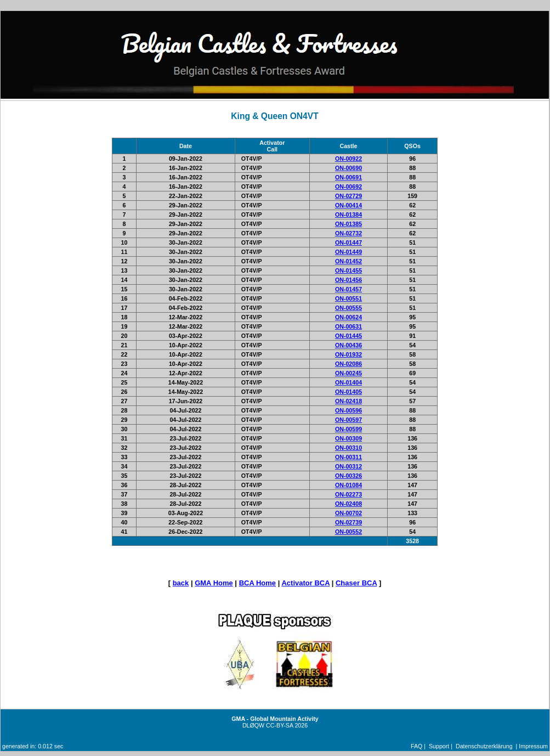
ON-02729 (348, 196)
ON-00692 (348, 187)
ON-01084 (348, 485)
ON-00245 (348, 373)
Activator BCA (305, 583)
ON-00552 (348, 532)
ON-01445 (348, 336)
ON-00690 (348, 168)
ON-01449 (348, 252)
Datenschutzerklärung (484, 746)
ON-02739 (348, 522)
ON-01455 (348, 270)
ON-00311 (348, 457)
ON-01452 (348, 261)
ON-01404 (348, 382)
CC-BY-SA (279, 725)
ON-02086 (348, 364)
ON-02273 (348, 494)
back (181, 583)
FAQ (416, 746)
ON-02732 (348, 233)
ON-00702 (348, 513)
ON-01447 (348, 242)
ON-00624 (348, 317)
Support (439, 746)
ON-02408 (348, 504)
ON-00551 (348, 298)
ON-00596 (348, 410)
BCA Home (257, 583)
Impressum (533, 746)
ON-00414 (348, 205)
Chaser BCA (356, 583)
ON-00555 (348, 308)
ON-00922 (348, 159)
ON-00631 (348, 326)
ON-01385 (348, 224)
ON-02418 (348, 401)
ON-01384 (348, 215)
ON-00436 (348, 345)
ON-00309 (348, 438)
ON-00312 (348, 466)
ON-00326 (348, 476)
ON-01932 (348, 354)
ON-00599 (348, 429)
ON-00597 (348, 420)
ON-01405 (348, 392)
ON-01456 (348, 280)
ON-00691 (348, 177)
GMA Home (214, 583)
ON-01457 (348, 289)
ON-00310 (348, 448)
